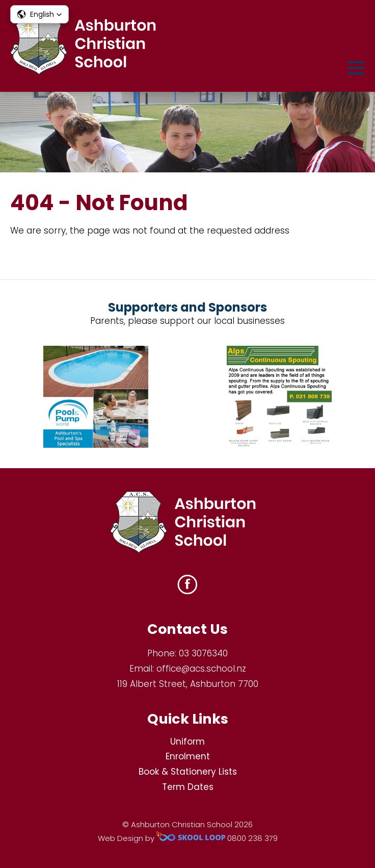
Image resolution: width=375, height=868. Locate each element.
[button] (39, 14)
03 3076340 (203, 653)
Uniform (187, 742)
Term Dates (188, 787)
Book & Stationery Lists (188, 772)
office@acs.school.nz (201, 669)
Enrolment (188, 756)
